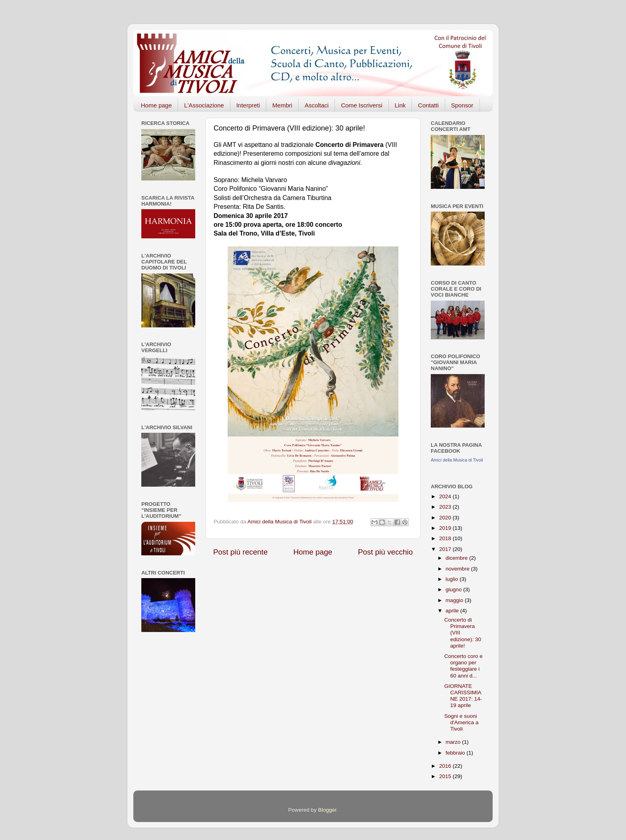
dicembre (457, 558)
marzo (454, 742)
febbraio (456, 753)
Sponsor (462, 105)
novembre (458, 569)
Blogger (327, 810)
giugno (454, 589)
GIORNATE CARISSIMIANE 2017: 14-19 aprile (463, 696)
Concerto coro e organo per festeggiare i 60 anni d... (464, 666)
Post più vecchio (385, 552)
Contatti (428, 105)
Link (400, 105)
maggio (455, 600)
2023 (446, 507)
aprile (453, 611)
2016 (446, 766)
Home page (156, 105)
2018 (446, 538)
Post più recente (241, 552)
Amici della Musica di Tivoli (457, 460)
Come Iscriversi (362, 105)
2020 (446, 518)
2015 (446, 776)
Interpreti (248, 105)
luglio (453, 579)
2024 (446, 496)
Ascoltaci (317, 105)
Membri (282, 105)
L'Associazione (204, 105)
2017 (446, 549)
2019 (446, 528)
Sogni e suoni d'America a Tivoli (462, 722)
